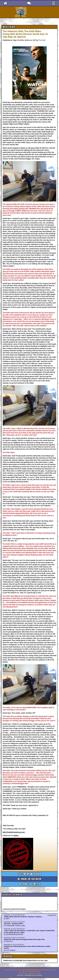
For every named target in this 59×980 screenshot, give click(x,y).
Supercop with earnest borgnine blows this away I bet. (24, 939)
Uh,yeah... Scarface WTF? (14, 924)
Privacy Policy (27, 973)
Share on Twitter (29, 884)
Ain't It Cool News (33, 12)
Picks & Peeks (28, 970)
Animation (46, 970)
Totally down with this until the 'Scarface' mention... (23, 917)
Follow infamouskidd (29, 874)
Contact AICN (36, 973)
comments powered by (14, 909)
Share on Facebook (30, 879)
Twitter (16, 835)
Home (5, 970)
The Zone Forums (35, 971)
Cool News (11, 970)
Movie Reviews (38, 970)
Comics (53, 970)
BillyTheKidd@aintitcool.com (14, 832)
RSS (20, 973)
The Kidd (42, 40)
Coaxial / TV (19, 970)
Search (21, 971)
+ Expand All (51, 915)
